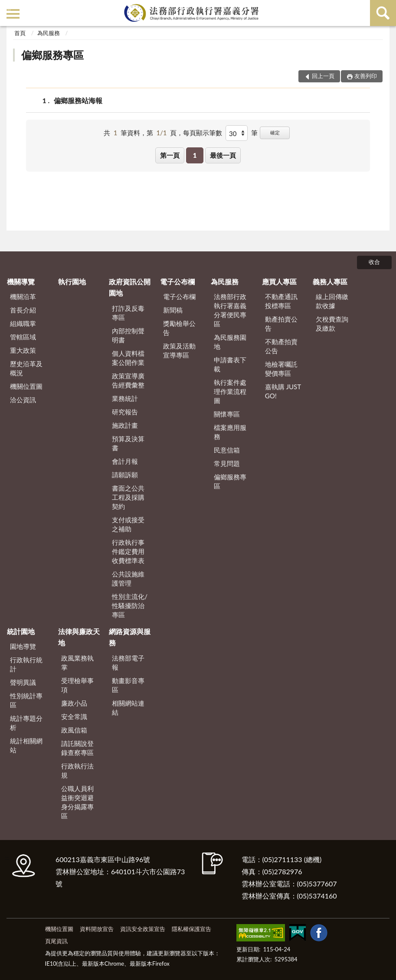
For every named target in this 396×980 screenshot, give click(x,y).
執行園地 (72, 282)
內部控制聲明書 (128, 335)
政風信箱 (74, 730)
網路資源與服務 (130, 637)
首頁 (20, 33)
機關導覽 (21, 282)
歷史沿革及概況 (26, 368)
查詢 (383, 13)
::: (8, 8)
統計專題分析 (26, 723)
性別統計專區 (26, 700)
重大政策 (23, 350)
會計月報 (125, 461)
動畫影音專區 (128, 685)
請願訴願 (125, 475)
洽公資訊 (23, 400)
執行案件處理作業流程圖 (230, 391)
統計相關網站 (26, 745)
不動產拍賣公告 (281, 346)
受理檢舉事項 (77, 685)
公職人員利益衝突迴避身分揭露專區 (77, 802)
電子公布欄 (177, 282)
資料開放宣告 (97, 929)
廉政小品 (74, 703)
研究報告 (125, 412)
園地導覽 (23, 646)
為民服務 (49, 33)
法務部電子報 (128, 663)
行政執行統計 (26, 664)
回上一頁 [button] (323, 76)
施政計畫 (125, 425)
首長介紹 (23, 310)
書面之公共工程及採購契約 (128, 497)
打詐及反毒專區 (128, 313)
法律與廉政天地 (79, 637)
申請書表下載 (230, 364)
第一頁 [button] (170, 155)
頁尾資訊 (56, 941)
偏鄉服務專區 (52, 55)
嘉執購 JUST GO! (283, 391)
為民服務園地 (230, 342)
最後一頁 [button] (223, 155)
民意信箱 (227, 450)
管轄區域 (23, 337)
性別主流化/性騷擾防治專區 (130, 606)
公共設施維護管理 (128, 578)
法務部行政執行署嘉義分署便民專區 (230, 310)
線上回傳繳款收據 (332, 301)
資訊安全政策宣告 (143, 929)
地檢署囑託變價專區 (281, 369)
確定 (275, 132)
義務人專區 (330, 282)
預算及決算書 (128, 443)
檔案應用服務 (230, 432)
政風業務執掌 (77, 663)
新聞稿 (173, 310)
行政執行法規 (77, 770)
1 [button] (195, 155)
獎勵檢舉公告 (179, 328)
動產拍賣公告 (281, 324)
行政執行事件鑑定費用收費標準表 (128, 551)
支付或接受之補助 (128, 524)
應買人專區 (279, 282)
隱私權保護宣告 (191, 929)
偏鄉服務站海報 (78, 100)
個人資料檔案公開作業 (128, 358)
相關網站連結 (128, 708)
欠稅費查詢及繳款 (332, 324)
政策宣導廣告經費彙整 (128, 380)
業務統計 (125, 398)
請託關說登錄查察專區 (77, 748)
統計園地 (21, 631)
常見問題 (227, 463)
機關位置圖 (26, 386)
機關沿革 (23, 296)
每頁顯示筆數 (203, 133)
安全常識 (74, 716)
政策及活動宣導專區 (179, 350)
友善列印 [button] (366, 76)
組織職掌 (23, 323)
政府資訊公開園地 (130, 287)
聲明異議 (23, 682)
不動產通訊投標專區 (281, 301)
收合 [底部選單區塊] (374, 262)
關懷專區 (227, 414)
